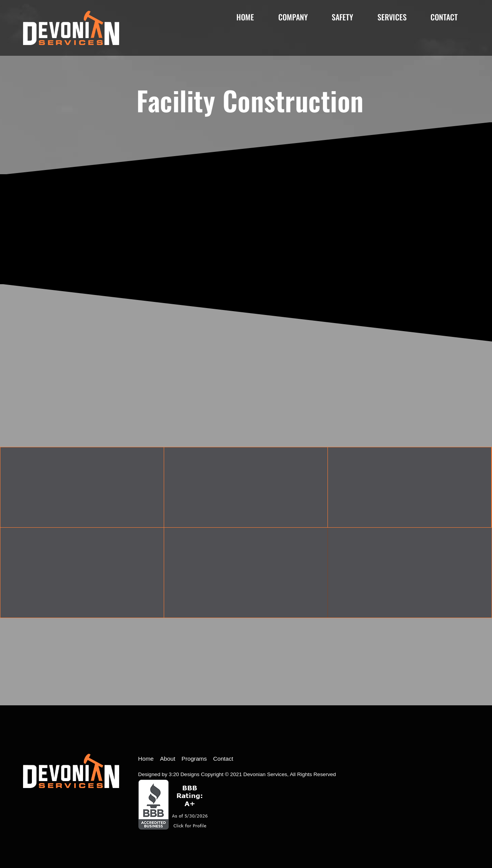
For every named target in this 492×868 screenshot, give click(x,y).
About (168, 759)
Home (245, 17)
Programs (194, 759)
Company (293, 17)
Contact (444, 17)
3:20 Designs (184, 774)
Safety (342, 17)
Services (392, 17)
